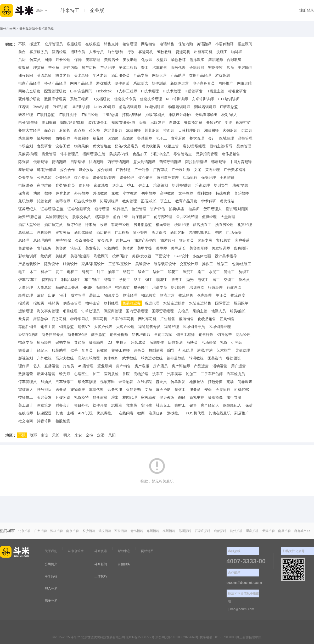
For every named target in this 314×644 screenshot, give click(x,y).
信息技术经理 (151, 99)
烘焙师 (247, 130)
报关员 (24, 303)
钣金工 (143, 272)
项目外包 (81, 405)
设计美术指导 (226, 256)
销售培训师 (141, 335)
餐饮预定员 (193, 123)
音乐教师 (242, 193)
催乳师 (84, 185)
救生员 (132, 405)
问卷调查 (245, 382)
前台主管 (120, 217)
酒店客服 (177, 232)
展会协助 (163, 390)
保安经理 (209, 177)
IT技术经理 (150, 91)
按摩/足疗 (120, 256)
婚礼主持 (197, 397)
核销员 (54, 303)
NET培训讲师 (177, 99)
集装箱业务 (132, 303)
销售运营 (225, 335)
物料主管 (93, 303)
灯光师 (237, 342)
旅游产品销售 (145, 240)
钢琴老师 (63, 201)
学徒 (228, 123)
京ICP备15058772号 (140, 637)
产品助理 (178, 75)
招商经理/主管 (94, 154)
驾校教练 (164, 52)
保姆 (78, 60)
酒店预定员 (53, 225)
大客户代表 (103, 327)
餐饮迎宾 (214, 123)
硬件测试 (122, 83)
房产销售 (123, 366)
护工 (131, 185)
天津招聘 (268, 531)
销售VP (84, 327)
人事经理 (26, 287)
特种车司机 (80, 319)
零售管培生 (183, 154)
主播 (70, 413)
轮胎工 (191, 374)
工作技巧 (101, 576)
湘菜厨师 (211, 130)
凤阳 (112, 435)
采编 (143, 123)
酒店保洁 (159, 232)
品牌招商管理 (207, 154)
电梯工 (72, 272)
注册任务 (156, 413)
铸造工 (110, 280)
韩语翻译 (218, 162)
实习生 (147, 405)
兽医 (126, 374)
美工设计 (26, 405)
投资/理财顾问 (237, 209)
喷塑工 (162, 280)
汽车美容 (175, 374)
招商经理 (44, 342)
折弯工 (177, 280)
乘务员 (24, 319)
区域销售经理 (220, 327)
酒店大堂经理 (29, 225)
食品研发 (44, 146)
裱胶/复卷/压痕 (124, 123)
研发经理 (26, 115)
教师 (48, 193)
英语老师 (44, 75)
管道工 (229, 272)
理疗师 (24, 366)
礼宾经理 (245, 225)
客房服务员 (39, 52)
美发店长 (93, 248)
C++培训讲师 (228, 99)
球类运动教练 (152, 358)
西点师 (80, 130)
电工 (22, 272)
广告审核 (160, 170)
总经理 (24, 240)
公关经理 (63, 177)
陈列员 (24, 162)
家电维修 (44, 185)
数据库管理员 (55, 99)
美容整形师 (199, 248)
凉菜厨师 (133, 130)
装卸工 (95, 295)
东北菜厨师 (113, 130)
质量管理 (49, 154)
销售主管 (48, 327)
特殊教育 (223, 193)
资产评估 (158, 209)
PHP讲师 (60, 107)
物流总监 (149, 295)
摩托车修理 (87, 382)
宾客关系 (63, 232)
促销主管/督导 (221, 146)
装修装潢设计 (165, 264)
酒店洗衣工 (202, 225)
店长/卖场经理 (194, 146)
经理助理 (26, 295)
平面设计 (162, 256)
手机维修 (227, 177)
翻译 (182, 397)
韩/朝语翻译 (47, 170)
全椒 (89, 435)
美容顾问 (245, 68)
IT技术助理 (172, 91)
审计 (63, 295)
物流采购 (81, 146)
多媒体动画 (202, 256)
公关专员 (26, 177)
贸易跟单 (241, 303)
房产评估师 (181, 366)
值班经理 (209, 217)
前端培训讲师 (130, 107)
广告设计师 (181, 170)
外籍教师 (82, 193)
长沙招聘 (89, 531)
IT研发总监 (229, 107)
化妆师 (147, 60)
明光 (67, 435)
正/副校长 (149, 201)
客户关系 (242, 240)
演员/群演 (205, 350)
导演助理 (243, 350)
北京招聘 (24, 531)
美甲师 (161, 248)
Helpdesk (104, 91)
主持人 (121, 342)
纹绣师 (46, 256)
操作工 (208, 264)
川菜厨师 (152, 130)
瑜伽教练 (178, 60)
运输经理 (26, 311)
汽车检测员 (236, 374)
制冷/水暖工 (71, 280)
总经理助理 (42, 240)
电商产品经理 (29, 83)
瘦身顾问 (241, 248)
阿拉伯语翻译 (196, 162)
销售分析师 (119, 335)
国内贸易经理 (137, 311)
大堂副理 (228, 217)
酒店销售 (104, 232)
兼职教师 (26, 201)
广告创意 (123, 170)
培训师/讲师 (182, 185)
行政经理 (215, 287)
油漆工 (114, 272)
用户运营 (238, 366)
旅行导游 (234, 397)
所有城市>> (302, 531)
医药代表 (178, 68)
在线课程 (144, 382)
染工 (201, 272)
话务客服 (115, 390)
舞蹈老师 (216, 60)
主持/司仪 (63, 240)
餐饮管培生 (102, 146)
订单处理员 (91, 311)
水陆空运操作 (174, 303)
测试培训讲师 (205, 107)
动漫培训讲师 (179, 107)
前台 (22, 52)
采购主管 (200, 311)
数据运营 (26, 374)
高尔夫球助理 (89, 358)
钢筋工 (128, 272)
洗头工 (76, 248)
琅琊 (33, 435)
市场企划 (26, 146)
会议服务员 (84, 240)
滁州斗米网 (8, 29)
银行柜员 (120, 209)
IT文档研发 (101, 99)
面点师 (50, 130)
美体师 (128, 248)
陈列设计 (52, 264)
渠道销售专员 (149, 327)
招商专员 (26, 342)
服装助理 (59, 350)
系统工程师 (79, 99)
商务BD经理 (77, 335)
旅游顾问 (168, 240)
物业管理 (140, 232)
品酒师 (128, 138)
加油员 (46, 382)
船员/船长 (238, 311)
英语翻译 (204, 44)
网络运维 (244, 83)
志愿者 (117, 405)
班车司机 (100, 319)
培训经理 (178, 287)
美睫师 (61, 256)
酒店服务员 (120, 75)
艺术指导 (224, 350)
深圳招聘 (57, 531)
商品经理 (243, 335)
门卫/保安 (234, 232)
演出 (115, 397)
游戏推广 (175, 413)
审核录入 (26, 390)
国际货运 (222, 303)
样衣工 (46, 272)
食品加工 (140, 154)
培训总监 (197, 287)
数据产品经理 (200, 75)
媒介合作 (68, 170)
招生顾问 (245, 44)
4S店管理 (86, 366)
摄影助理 (96, 342)
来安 (78, 435)
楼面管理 (163, 225)
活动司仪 (209, 342)
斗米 (17, 10)
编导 (171, 350)
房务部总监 (143, 225)
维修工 (222, 264)
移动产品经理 (55, 83)
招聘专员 (78, 52)
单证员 (221, 295)
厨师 (48, 60)
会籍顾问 (197, 68)
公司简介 (51, 564)
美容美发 (44, 397)
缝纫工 (87, 272)
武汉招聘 (105, 531)
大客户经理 (125, 327)
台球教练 (234, 60)
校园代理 (130, 397)
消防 (218, 232)
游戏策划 (222, 75)
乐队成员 (138, 342)
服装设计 (70, 264)
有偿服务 (124, 564)
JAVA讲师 (41, 107)
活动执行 (190, 177)
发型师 (162, 60)
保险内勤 (186, 44)
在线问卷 (126, 413)
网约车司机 (147, 319)
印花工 (173, 272)
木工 (33, 272)
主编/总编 (110, 115)
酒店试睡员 (83, 232)
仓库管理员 (54, 44)
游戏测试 (103, 83)
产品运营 (201, 366)
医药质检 (111, 374)
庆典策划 (175, 342)
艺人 (37, 366)
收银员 (24, 68)
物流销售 (186, 295)
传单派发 (178, 382)
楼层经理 (182, 225)
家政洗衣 (101, 185)
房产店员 (160, 366)
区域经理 (227, 138)
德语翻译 (59, 162)
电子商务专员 (204, 83)
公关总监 (44, 177)
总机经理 (44, 232)
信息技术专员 (125, 99)
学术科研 (209, 201)
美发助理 (130, 60)
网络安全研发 (29, 91)
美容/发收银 (142, 256)
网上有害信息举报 (249, 637)
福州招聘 (169, 531)
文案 (198, 170)
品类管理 (244, 146)
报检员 (39, 303)
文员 (148, 390)
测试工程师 (128, 68)
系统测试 (141, 83)
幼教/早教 (240, 185)
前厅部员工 (141, 217)
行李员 (91, 225)
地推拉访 (197, 382)
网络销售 (148, 44)
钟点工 (144, 185)
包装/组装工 (242, 264)
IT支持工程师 (126, 91)
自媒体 (175, 123)
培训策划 (161, 185)
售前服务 (44, 248)
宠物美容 (215, 68)
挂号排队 (44, 390)
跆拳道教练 (176, 358)
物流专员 (111, 295)
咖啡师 (237, 52)
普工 (145, 68)
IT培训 (24, 107)
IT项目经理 (89, 115)
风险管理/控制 (57, 217)
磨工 (216, 280)
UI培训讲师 (81, 107)
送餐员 (61, 390)
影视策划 (26, 358)
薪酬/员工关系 (67, 287)
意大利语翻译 (144, 162)
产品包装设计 (29, 264)
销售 (193, 405)
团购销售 (227, 319)
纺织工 (244, 272)
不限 (22, 44)
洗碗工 (222, 52)
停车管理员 (69, 154)
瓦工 (59, 272)
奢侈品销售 (231, 154)
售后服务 (26, 248)
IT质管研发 (194, 91)
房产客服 (142, 366)
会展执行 (223, 390)
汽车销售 (160, 68)
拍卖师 (194, 209)
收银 (104, 225)
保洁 (249, 405)
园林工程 (123, 240)
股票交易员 (81, 217)
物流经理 (130, 295)
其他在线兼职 (220, 413)
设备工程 (63, 146)
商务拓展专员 (53, 335)
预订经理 (74, 225)
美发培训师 (221, 248)
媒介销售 (145, 177)
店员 (230, 68)
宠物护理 (141, 374)
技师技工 (26, 397)
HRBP (88, 287)
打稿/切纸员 (132, 115)
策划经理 (212, 170)
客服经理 (74, 44)
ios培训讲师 (155, 107)
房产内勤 (70, 68)
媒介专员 (81, 177)
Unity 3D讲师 (104, 107)
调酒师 (113, 138)
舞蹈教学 (41, 319)
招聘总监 (122, 287)
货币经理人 (212, 209)
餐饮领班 (233, 358)
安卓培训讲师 (203, 99)
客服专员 (205, 240)
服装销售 (186, 319)
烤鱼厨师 (26, 138)
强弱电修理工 (200, 232)
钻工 (138, 280)
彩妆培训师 (27, 256)
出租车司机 (203, 52)
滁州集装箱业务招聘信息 (37, 29)
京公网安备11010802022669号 (177, 637)
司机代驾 (242, 390)
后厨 (22, 60)
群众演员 (100, 397)
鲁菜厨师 (145, 138)
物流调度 (238, 295)
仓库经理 (204, 295)
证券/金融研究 (79, 209)
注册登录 (307, 10)
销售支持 (111, 44)
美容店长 (111, 60)
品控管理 (245, 138)
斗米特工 (70, 10)
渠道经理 (172, 327)
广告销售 (168, 319)
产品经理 (108, 68)
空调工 (229, 280)
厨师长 (65, 130)
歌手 (74, 350)
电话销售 (167, 44)
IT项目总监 (46, 115)
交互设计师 (189, 264)
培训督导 (221, 185)
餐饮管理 (197, 138)
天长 (56, 435)
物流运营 (167, 295)
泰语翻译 (26, 170)
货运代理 (152, 303)
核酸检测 (63, 421)
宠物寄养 (78, 390)
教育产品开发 (186, 201)
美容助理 (93, 60)
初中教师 (149, 193)
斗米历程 (51, 576)
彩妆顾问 (101, 256)
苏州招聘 (185, 531)
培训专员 (160, 287)
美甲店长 (178, 248)
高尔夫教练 (65, 358)
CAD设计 (181, 256)
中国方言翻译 (241, 162)
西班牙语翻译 (119, 162)
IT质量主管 (215, 91)
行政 (131, 52)
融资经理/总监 (30, 217)
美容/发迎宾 (80, 256)
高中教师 (167, 193)
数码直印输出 (206, 115)
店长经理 (63, 60)
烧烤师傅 (44, 138)
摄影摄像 (215, 397)
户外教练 (44, 358)
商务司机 (59, 319)
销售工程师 (186, 335)
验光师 (65, 374)
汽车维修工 (65, 382)
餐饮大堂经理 (29, 130)
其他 (59, 413)
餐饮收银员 (151, 146)
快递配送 (44, 413)
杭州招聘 (236, 531)
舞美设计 (26, 350)
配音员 (87, 350)
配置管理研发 (55, 91)
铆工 (149, 280)
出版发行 (158, 123)
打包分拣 (215, 382)
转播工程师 (121, 350)
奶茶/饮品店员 (126, 146)
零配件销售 (27, 327)
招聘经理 (104, 287)
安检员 (183, 311)
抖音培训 (44, 421)
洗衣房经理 (224, 225)
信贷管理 (139, 209)
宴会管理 (105, 240)
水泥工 (214, 272)
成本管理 (78, 295)
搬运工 (35, 44)
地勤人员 (218, 311)
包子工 (161, 138)
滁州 (40, 10)
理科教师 (204, 193)
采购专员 (63, 342)
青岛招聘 (137, 531)
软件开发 (100, 405)
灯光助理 (186, 350)
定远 (101, 435)
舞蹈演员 (156, 350)
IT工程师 (122, 232)
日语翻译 (78, 162)
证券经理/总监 (52, 209)
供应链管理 (72, 303)
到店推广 (242, 413)
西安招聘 (121, 531)
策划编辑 (49, 123)
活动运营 (220, 366)
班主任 (166, 201)
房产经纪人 (210, 405)
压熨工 (188, 272)
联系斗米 (51, 600)
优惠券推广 (106, 413)
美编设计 (143, 264)
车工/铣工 (92, 280)
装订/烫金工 (98, 123)
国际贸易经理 (163, 311)
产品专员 (141, 75)
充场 (230, 382)
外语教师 (100, 193)
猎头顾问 (141, 287)
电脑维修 (26, 185)
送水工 (118, 185)
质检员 (244, 280)
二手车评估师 (212, 374)
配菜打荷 (243, 123)
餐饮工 (180, 390)
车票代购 (96, 390)
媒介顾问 (105, 170)
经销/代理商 (28, 335)
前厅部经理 (163, 217)
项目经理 (70, 311)
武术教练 (130, 358)
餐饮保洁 (227, 201)
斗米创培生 (76, 551)
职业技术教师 (85, 201)
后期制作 (157, 342)
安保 (208, 390)
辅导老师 (63, 75)
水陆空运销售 (200, 303)
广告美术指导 (235, 170)
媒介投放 (86, 170)
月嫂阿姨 (63, 397)
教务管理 (130, 201)
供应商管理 (113, 311)
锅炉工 (158, 272)
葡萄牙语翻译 (170, 162)
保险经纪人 (232, 405)
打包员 (69, 366)
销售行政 (206, 335)
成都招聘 (220, 531)
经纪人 (42, 350)
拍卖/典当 (177, 209)
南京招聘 (72, 531)
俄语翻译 (41, 162)
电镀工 (203, 280)
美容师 (61, 248)
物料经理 (111, 303)
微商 (141, 413)
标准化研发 (237, 91)
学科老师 (100, 75)
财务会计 (63, 405)
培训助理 (203, 185)
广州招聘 (41, 531)
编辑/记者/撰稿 (72, 123)
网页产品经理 (81, 83)
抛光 (190, 280)
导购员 (80, 342)
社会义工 (163, 405)
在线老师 (26, 413)
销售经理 (130, 44)
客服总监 (223, 240)
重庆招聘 (252, 531)
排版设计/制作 (180, 115)
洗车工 (158, 374)
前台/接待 (115, 52)
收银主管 (171, 146)
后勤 (41, 295)
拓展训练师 (109, 201)
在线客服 (93, 44)
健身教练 (167, 397)
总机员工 (26, 232)
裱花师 (98, 138)
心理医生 (81, 374)
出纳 (52, 295)
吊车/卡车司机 (123, 319)
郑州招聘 (153, 531)
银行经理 (102, 209)
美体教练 (111, 358)
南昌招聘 (284, 531)
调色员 (139, 350)
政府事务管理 (168, 177)
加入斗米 (51, 588)
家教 (115, 193)
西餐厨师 (63, 138)
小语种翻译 (225, 44)
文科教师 (186, 193)
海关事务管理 (48, 311)
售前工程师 (163, 335)
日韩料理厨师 (189, 130)
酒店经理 (59, 52)
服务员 (195, 390)
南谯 (44, 435)
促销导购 (133, 390)
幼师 (37, 193)
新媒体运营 (180, 83)
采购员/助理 (28, 154)
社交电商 (26, 421)
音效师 (102, 350)
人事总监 (44, 287)
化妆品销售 (207, 319)
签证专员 (186, 240)
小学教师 (130, 193)
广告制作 (142, 170)
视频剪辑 (107, 382)
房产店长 (89, 68)
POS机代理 (195, 413)
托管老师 (44, 201)
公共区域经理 (187, 217)
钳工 (100, 272)
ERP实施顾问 (81, 91)
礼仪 (224, 342)
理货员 (39, 68)
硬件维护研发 (29, 99)
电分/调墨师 (28, 123)
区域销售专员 (194, 327)
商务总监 (98, 335)
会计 (212, 138)
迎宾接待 (102, 217)
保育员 (24, 193)
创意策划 (44, 405)
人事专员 (96, 52)
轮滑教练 (196, 358)
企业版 (97, 10)
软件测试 (159, 83)
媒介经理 (127, 177)
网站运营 (159, 75)
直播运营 (52, 366)
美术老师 (81, 75)
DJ (110, 342)
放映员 (192, 342)
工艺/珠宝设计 (120, 264)
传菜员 (35, 60)
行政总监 (234, 287)
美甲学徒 (145, 248)
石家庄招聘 (203, 531)
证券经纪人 (27, 209)
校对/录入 (229, 115)
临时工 (180, 405)
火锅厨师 (230, 130)
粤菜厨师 (81, 138)
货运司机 (183, 52)
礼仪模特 (81, 397)
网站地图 (147, 551)
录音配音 (126, 382)
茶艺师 (94, 130)
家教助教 (148, 397)
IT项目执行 (68, 115)
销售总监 (66, 327)
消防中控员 (160, 154)
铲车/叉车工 (28, 280)
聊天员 (161, 382)
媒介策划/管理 (104, 177)
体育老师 (63, 193)
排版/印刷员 (155, 115)
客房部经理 (120, 225)
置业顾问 (105, 366)
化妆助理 (111, 248)
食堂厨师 (178, 138)
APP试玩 (85, 413)
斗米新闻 (101, 564)
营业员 (54, 68)
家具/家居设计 (93, 264)
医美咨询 (215, 358)
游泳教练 (197, 60)
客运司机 (146, 52)
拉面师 (169, 130)
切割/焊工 (49, 280)
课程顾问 (26, 75)
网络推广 (226, 83)
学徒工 (125, 280)
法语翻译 (96, 162)
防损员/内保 (119, 154)
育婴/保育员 (65, 185)
